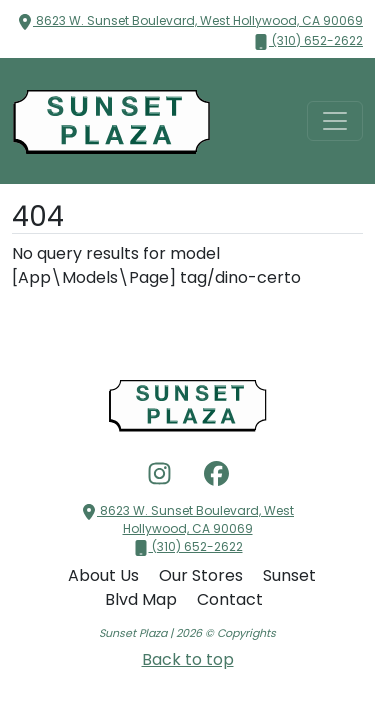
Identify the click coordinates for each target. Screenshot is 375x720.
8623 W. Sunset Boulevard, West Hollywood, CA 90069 (190, 20)
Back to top (188, 659)
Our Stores (203, 575)
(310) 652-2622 (308, 41)
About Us (105, 575)
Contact (230, 599)
